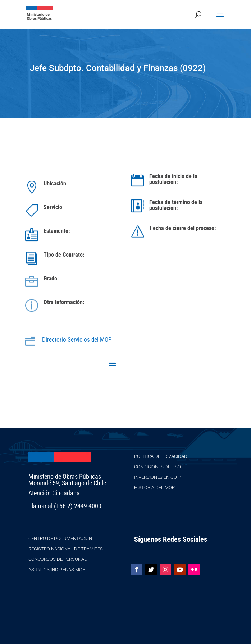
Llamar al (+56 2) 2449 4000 (65, 506)
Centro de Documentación (60, 538)
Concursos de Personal (58, 559)
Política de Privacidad (161, 456)
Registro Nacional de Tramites (66, 549)
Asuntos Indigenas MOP (57, 570)
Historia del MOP (154, 488)
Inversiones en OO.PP (159, 477)
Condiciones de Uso (158, 467)
